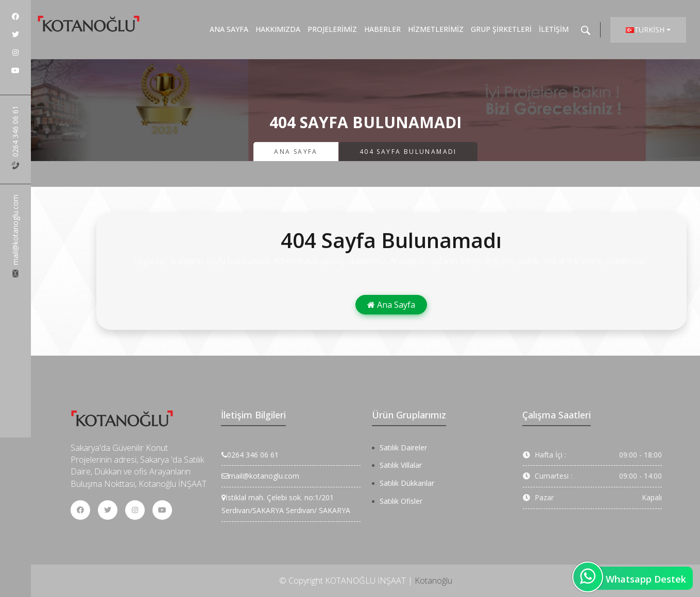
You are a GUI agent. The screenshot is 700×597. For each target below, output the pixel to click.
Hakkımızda (278, 29)
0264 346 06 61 (15, 137)
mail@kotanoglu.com (15, 236)
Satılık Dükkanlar (407, 483)
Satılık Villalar (401, 465)
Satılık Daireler (403, 447)
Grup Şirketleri (501, 29)
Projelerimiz (332, 29)
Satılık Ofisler (401, 501)
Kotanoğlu (433, 581)
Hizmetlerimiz (436, 29)
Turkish (645, 30)
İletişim (554, 29)
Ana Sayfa (229, 29)
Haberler (382, 29)
